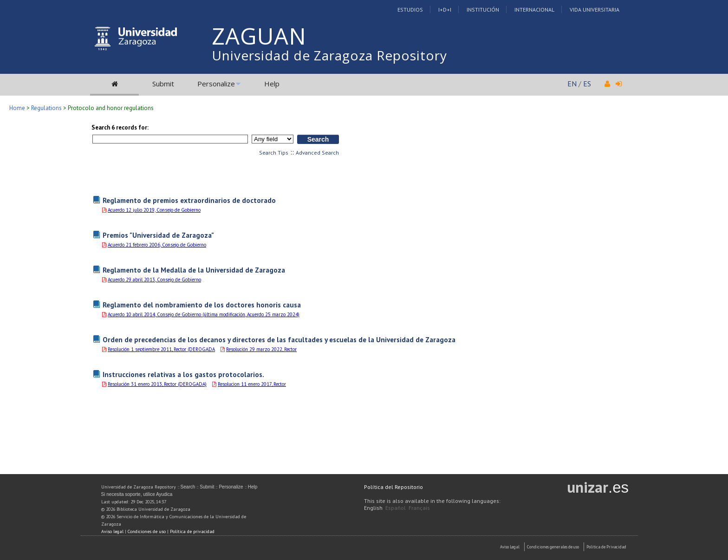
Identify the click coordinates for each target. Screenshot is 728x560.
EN (572, 84)
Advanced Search (317, 153)
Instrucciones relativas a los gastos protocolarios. (183, 374)
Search (188, 487)
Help (272, 84)
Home (17, 108)
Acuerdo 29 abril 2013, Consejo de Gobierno (154, 280)
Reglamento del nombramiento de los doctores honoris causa (202, 305)
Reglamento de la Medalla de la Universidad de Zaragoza (194, 270)
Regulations (46, 108)
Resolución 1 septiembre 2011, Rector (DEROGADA (161, 349)
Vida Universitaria (595, 10)
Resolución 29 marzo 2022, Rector (261, 349)
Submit (163, 84)
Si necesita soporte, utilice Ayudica (137, 494)
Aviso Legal (510, 547)
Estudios (410, 10)
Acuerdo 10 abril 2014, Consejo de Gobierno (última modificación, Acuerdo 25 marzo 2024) (204, 314)
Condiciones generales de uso (553, 547)
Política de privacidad (192, 531)
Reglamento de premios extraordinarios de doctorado (189, 200)
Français (419, 508)
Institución (483, 10)
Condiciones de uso (147, 531)
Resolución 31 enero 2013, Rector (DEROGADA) (157, 384)
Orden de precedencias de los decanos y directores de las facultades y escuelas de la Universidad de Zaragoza (279, 339)
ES (587, 84)
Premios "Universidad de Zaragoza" (158, 235)
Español (396, 508)
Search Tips (274, 153)
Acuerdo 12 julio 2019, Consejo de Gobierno (154, 210)
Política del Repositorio (393, 487)
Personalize (216, 84)
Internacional (534, 10)
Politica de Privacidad (606, 547)
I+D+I (445, 10)
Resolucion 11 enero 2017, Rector (252, 384)
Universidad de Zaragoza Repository (329, 55)
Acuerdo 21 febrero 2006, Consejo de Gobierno (157, 245)
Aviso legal (112, 531)
